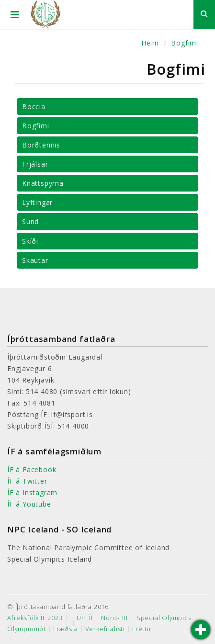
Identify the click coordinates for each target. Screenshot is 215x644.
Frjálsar (35, 164)
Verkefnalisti (105, 629)
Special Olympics (164, 618)
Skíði (30, 241)
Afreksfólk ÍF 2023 (35, 618)
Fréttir (142, 629)
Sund (30, 221)
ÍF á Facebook (32, 469)
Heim (150, 43)
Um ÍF (85, 618)
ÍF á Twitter (27, 481)
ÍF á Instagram (32, 492)
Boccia (34, 107)
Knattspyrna (43, 183)
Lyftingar (37, 202)
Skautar (35, 260)
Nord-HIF (115, 618)
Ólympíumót (27, 629)
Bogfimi (185, 43)
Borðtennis (41, 145)
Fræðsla (66, 629)
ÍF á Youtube (29, 504)
